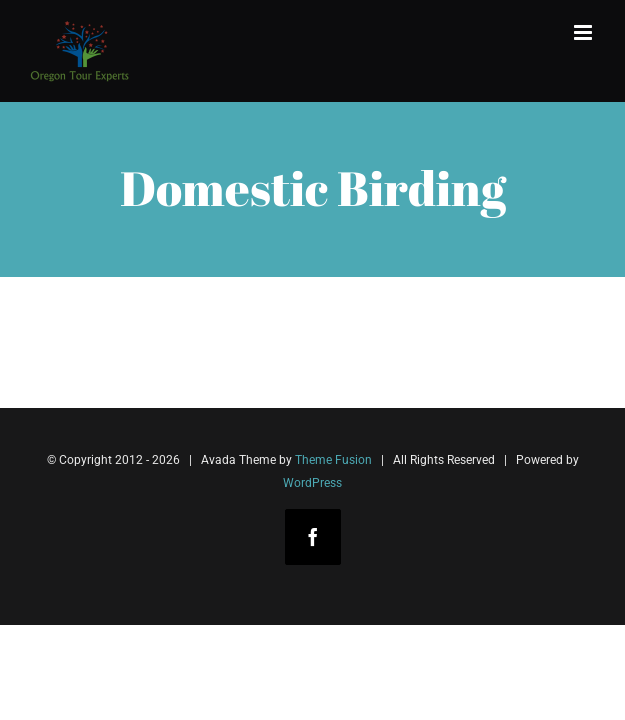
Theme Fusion (333, 460)
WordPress (312, 483)
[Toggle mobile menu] (584, 32)
